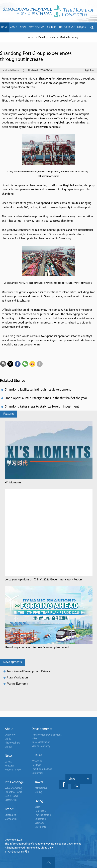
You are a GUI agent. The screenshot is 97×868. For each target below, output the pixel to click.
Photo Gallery (12, 743)
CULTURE (52, 27)
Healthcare (41, 811)
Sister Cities (11, 800)
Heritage (36, 765)
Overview (10, 735)
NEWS (23, 27)
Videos (9, 747)
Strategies (10, 815)
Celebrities (37, 773)
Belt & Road (11, 796)
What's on (37, 761)
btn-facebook (82, 27)
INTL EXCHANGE (67, 27)
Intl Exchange (14, 782)
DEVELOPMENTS (36, 27)
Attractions (41, 788)
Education (40, 819)
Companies (11, 819)
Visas (37, 807)
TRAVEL (5, 37)
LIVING (15, 37)
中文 (23, 37)
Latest (8, 762)
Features (9, 414)
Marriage (40, 823)
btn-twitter (92, 27)
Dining (38, 792)
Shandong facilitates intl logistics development (38, 390)
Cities (8, 739)
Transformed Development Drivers (28, 672)
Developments (13, 662)
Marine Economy (17, 684)
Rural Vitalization (17, 678)
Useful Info (41, 827)
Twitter (76, 785)
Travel (39, 782)
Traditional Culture (42, 769)
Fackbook (64, 785)
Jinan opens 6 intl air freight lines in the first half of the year (46, 398)
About (9, 729)
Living (39, 801)
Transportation (43, 815)
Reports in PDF (13, 770)
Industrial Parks (13, 792)
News (9, 756)
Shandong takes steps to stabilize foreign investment (42, 407)
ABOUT (14, 27)
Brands (10, 809)
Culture (37, 755)
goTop (49, 863)
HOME (4, 27)
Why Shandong (14, 788)
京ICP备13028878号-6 (17, 852)
